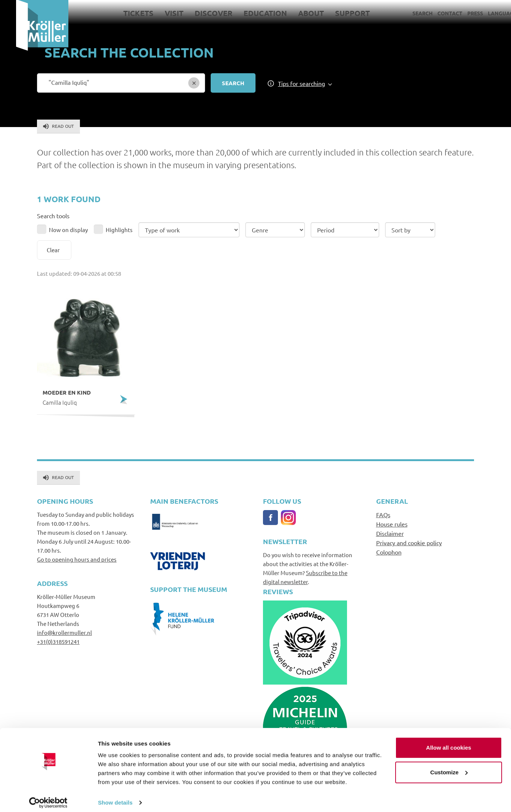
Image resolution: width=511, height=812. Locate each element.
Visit (158, 13)
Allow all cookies (449, 742)
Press (459, 13)
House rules (392, 524)
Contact (434, 13)
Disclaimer (390, 533)
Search (406, 13)
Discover (197, 13)
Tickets (122, 13)
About (295, 13)
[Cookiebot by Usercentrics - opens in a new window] (48, 797)
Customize (449, 767)
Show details (115, 797)
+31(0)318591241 (58, 641)
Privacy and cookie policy (409, 543)
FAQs (383, 515)
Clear (53, 250)
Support (336, 13)
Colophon (389, 552)
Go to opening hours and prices (77, 559)
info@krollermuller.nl (64, 632)
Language (486, 13)
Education (249, 13)
